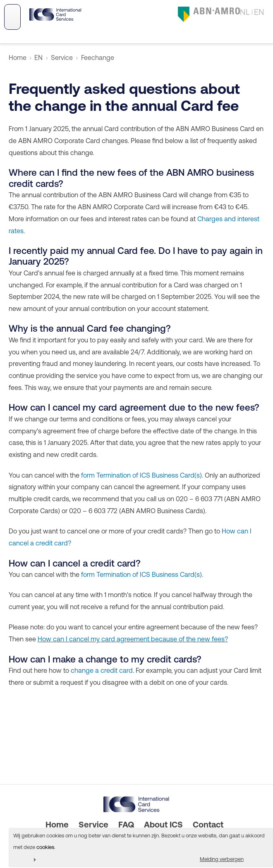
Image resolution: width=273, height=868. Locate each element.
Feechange (98, 57)
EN (259, 12)
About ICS (163, 824)
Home (18, 57)
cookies (45, 847)
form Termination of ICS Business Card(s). (142, 475)
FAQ (126, 824)
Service (62, 57)
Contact (208, 824)
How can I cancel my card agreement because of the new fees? (133, 639)
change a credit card (102, 670)
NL (245, 12)
